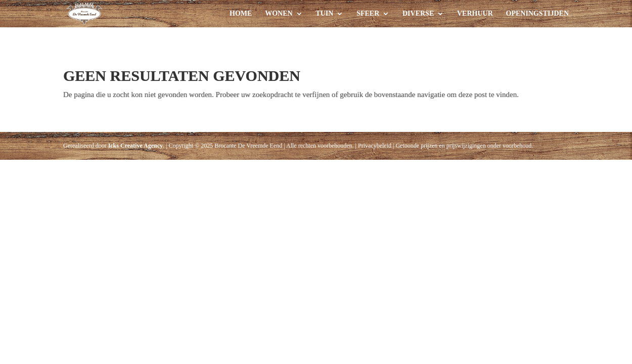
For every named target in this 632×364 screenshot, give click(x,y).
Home (241, 14)
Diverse (418, 14)
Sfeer (368, 14)
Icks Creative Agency (136, 146)
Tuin (324, 14)
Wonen (279, 14)
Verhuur (475, 14)
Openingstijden (537, 14)
